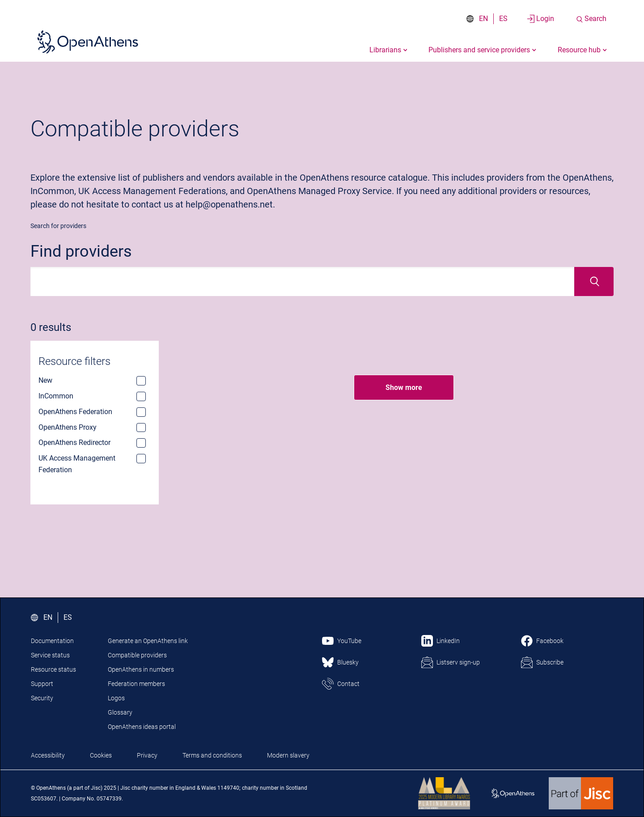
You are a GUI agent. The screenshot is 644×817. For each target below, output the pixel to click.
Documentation (52, 641)
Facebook (550, 641)
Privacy (147, 755)
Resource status (53, 669)
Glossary (120, 712)
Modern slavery (288, 755)
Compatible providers (137, 655)
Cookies (101, 755)
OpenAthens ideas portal (142, 727)
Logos (116, 698)
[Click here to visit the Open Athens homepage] (88, 42)
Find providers (81, 251)
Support (42, 684)
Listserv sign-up (458, 662)
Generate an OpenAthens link (148, 641)
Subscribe (550, 662)
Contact (348, 684)
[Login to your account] (541, 19)
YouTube (349, 641)
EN (483, 19)
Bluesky (348, 662)
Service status (50, 655)
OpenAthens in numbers (141, 669)
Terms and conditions (212, 755)
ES (503, 19)
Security (42, 698)
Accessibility (48, 755)
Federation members (136, 684)
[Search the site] (591, 19)
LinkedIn (448, 641)
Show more (404, 387)
